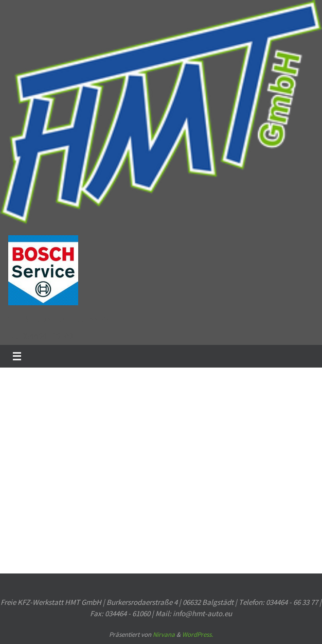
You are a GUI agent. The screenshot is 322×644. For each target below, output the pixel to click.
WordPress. (198, 634)
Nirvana (164, 634)
